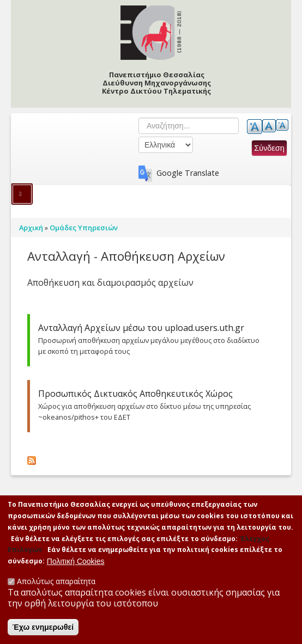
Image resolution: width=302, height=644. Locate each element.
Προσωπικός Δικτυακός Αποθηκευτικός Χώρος (135, 394)
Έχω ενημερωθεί (43, 627)
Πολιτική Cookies (76, 561)
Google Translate (188, 173)
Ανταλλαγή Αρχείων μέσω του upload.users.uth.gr (141, 328)
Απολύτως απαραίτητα (56, 581)
